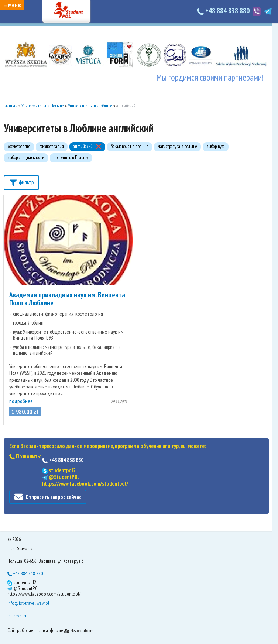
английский (83, 146)
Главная (11, 106)
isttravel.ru (17, 616)
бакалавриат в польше (130, 146)
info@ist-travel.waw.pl (28, 603)
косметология (19, 146)
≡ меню (13, 5)
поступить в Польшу (71, 157)
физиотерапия (52, 146)
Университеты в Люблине (90, 106)
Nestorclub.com (82, 631)
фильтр (21, 182)
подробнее (21, 401)
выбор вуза (216, 146)
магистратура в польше (177, 146)
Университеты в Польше (43, 106)
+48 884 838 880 (224, 11)
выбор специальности (26, 157)
